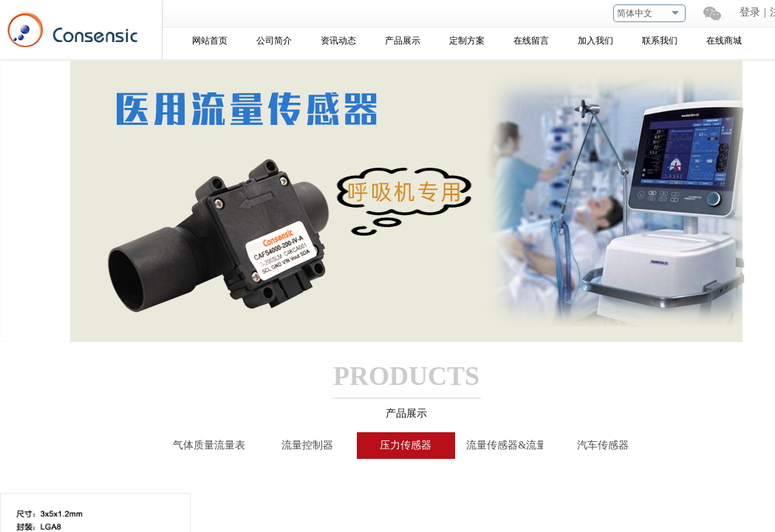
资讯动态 (338, 41)
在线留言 (531, 41)
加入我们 (595, 41)
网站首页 (210, 41)
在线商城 (724, 41)
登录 (750, 12)
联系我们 (660, 41)
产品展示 (403, 41)
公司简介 (274, 41)
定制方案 (467, 41)
